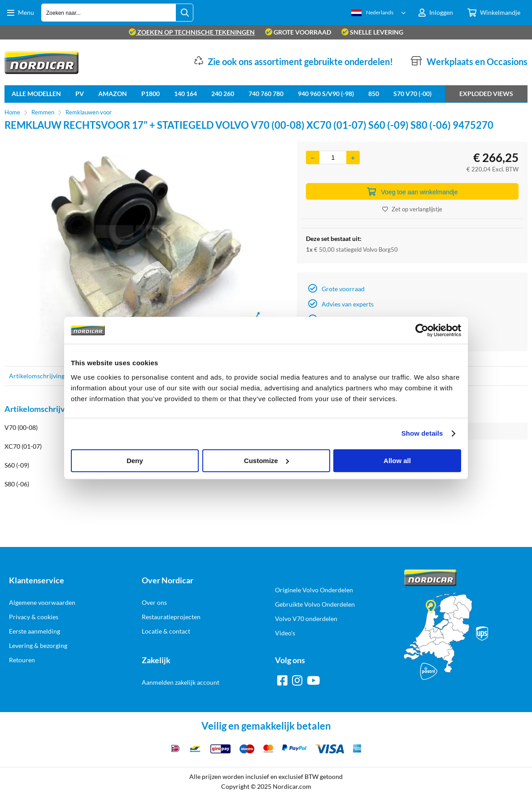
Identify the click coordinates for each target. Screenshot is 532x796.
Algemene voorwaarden (42, 602)
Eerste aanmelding (35, 631)
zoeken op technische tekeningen (192, 32)
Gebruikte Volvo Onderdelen (315, 604)
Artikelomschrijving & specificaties (57, 376)
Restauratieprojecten (171, 617)
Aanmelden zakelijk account (181, 682)
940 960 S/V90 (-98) (326, 94)
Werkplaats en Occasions (477, 61)
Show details (422, 433)
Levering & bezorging (38, 645)
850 (374, 94)
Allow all (397, 461)
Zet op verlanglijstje (412, 209)
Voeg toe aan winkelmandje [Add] (412, 192)
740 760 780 (266, 94)
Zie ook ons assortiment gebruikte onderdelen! (300, 61)
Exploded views (486, 94)
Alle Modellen (36, 94)
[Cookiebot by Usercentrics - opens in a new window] (422, 330)
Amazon (113, 94)
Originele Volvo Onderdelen (314, 590)
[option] (146, 249)
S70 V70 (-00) (412, 94)
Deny (135, 461)
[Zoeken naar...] (184, 13)
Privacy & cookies (34, 617)
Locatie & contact (166, 631)
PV (80, 94)
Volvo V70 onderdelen (306, 619)
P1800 (150, 94)
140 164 (185, 94)
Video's (285, 633)
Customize (266, 461)
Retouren (22, 660)
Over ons (154, 602)
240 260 (223, 94)
